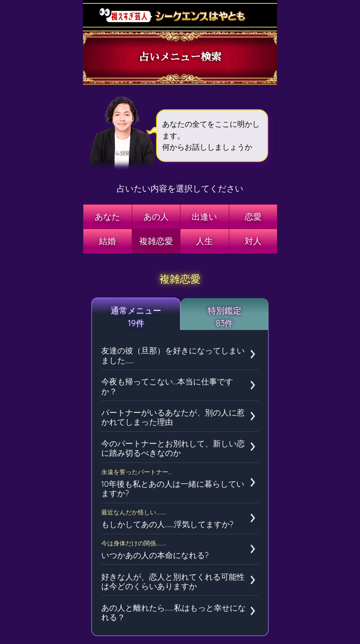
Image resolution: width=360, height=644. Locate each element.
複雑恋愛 (156, 241)
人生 (204, 241)
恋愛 (253, 217)
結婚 (107, 241)
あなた (107, 217)
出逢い (204, 217)
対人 (253, 241)
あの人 (156, 217)
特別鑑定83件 (225, 317)
